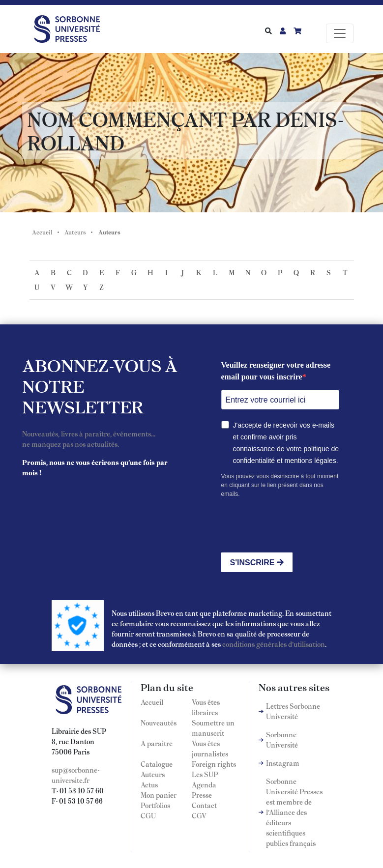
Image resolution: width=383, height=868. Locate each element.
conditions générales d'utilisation (274, 644)
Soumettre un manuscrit (213, 728)
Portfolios (155, 805)
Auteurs (75, 232)
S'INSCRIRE (257, 563)
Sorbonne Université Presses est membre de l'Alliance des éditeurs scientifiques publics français (294, 812)
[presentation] (296, 525)
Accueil (42, 232)
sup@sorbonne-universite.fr (76, 775)
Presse (202, 795)
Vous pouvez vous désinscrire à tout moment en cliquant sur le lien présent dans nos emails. (280, 485)
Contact (204, 805)
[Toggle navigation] (340, 33)
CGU (148, 815)
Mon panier (159, 795)
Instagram (283, 763)
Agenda (204, 784)
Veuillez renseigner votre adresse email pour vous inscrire (276, 371)
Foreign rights (214, 764)
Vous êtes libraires (206, 707)
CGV (199, 815)
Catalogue (157, 764)
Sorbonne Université (282, 739)
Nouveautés (159, 723)
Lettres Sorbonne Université (293, 711)
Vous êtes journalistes (210, 748)
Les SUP (205, 774)
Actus (149, 784)
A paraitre (157, 743)
